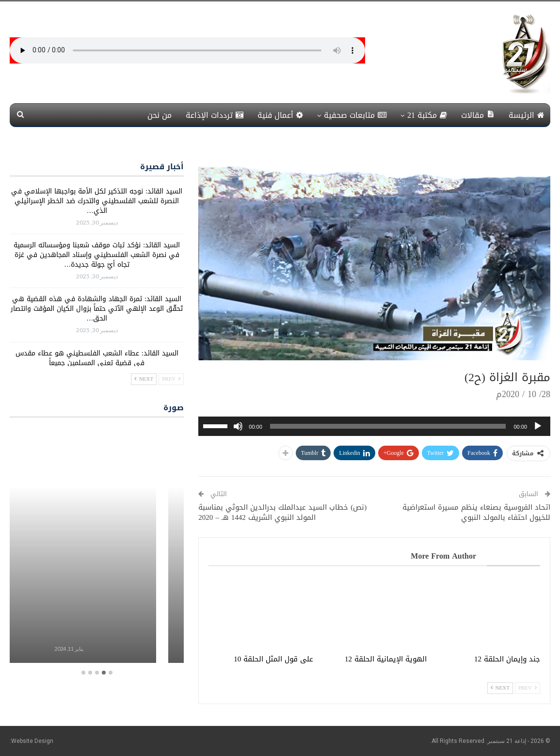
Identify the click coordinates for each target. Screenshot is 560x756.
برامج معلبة (96, 631)
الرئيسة (527, 115)
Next (500, 688)
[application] (374, 426)
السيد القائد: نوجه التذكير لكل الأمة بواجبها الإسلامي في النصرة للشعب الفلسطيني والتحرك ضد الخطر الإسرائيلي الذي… (97, 201)
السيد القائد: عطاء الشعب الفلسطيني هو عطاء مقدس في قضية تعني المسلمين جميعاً (97, 358)
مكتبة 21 (427, 115)
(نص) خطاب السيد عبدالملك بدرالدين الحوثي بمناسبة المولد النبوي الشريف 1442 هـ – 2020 (282, 512)
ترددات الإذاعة (215, 115)
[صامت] (238, 426)
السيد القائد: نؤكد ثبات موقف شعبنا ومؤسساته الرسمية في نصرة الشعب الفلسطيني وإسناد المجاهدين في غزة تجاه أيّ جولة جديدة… (97, 255)
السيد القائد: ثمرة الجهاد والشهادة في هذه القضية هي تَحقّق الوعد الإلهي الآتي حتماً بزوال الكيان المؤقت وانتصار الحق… (97, 309)
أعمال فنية (280, 115)
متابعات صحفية (355, 115)
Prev (528, 688)
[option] (96, 547)
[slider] (388, 426)
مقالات (478, 115)
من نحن (160, 115)
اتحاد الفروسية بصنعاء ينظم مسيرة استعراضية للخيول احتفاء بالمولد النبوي (476, 512)
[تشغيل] (538, 426)
